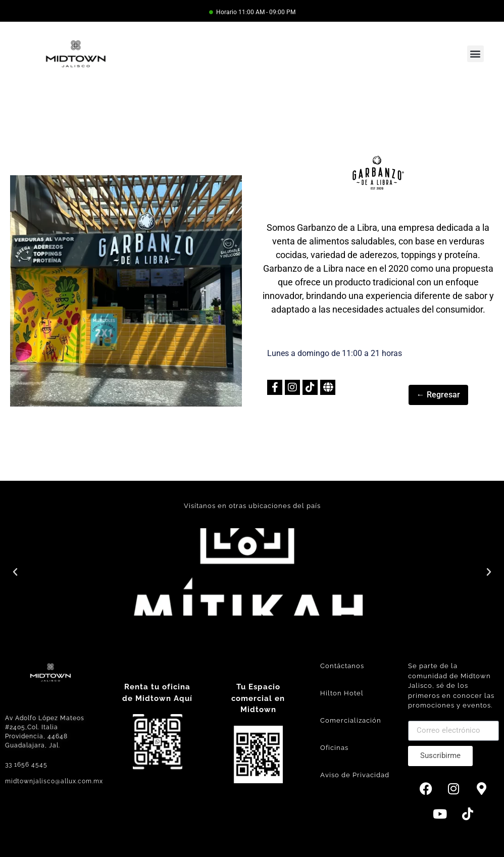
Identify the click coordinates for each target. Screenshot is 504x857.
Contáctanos (342, 666)
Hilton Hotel (342, 693)
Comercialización (351, 720)
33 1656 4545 (26, 765)
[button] (475, 54)
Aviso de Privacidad (355, 775)
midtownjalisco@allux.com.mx (54, 781)
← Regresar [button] (438, 395)
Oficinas (334, 748)
